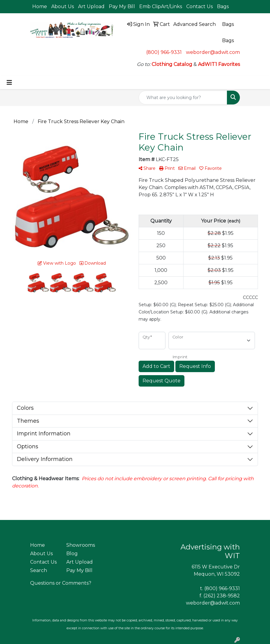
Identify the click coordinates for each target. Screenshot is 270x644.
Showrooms (81, 545)
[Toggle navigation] (9, 82)
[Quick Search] (183, 98)
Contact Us (199, 6)
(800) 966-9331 (164, 52)
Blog (72, 554)
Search (39, 570)
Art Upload (91, 6)
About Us (63, 6)
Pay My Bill (122, 6)
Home (40, 6)
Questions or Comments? (61, 583)
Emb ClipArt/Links (161, 6)
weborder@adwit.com (213, 52)
